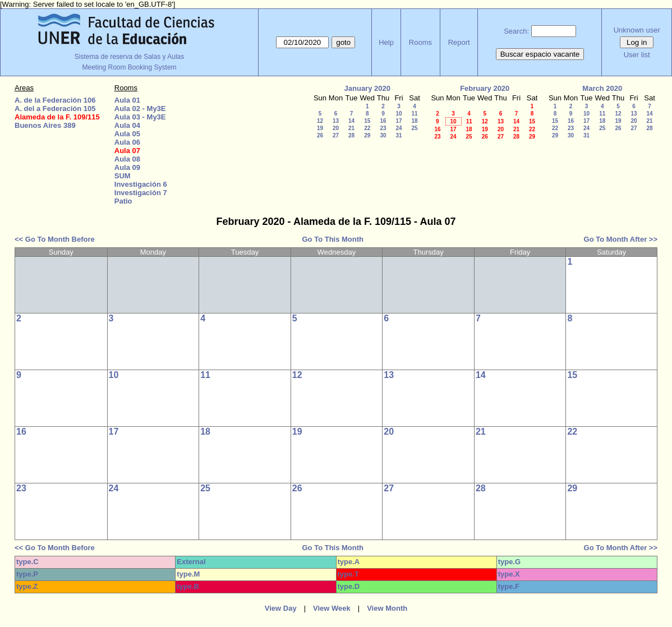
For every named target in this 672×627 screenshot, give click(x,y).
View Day (281, 608)
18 (414, 121)
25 (414, 128)
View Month (387, 608)
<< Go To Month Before (55, 239)
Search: (516, 31)
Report (459, 42)
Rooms (420, 42)
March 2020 (602, 88)
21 (351, 128)
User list (637, 55)
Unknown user (637, 30)
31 (399, 135)
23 (383, 128)
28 (351, 135)
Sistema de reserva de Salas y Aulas (129, 57)
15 (367, 121)
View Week (332, 608)
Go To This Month (333, 239)
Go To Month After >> (621, 239)
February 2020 (485, 88)
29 (367, 135)
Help (386, 42)
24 (399, 128)
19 (320, 128)
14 (351, 121)
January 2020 (367, 88)
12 (320, 121)
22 (367, 128)
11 (414, 114)
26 (320, 135)
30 (383, 135)
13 (336, 121)
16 (383, 121)
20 (336, 128)
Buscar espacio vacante (540, 54)
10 (399, 114)
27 (336, 135)
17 (399, 121)
